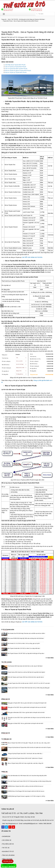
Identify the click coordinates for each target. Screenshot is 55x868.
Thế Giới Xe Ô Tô (12, 37)
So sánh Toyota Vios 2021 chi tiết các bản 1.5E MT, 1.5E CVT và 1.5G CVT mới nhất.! (29, 683)
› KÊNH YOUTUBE (7, 859)
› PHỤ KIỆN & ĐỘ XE (8, 844)
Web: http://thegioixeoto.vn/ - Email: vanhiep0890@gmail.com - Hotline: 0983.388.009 (27, 824)
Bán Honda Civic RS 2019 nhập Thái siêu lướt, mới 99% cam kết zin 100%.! (26, 633)
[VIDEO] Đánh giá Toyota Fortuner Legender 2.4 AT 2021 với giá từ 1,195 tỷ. (27, 796)
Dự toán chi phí (8, 861)
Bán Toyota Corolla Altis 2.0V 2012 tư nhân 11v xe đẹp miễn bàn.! (24, 648)
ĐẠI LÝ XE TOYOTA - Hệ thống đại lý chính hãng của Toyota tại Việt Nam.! (27, 19)
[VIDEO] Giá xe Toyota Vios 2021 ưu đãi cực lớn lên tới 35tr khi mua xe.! (26, 786)
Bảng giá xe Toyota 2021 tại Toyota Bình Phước (22, 137)
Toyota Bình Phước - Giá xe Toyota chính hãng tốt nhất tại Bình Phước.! (27, 33)
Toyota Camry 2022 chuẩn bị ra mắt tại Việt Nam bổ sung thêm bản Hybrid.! (26, 672)
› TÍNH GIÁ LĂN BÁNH (8, 855)
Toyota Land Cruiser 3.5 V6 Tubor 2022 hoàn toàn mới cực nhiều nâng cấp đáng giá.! (29, 688)
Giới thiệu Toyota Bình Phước (15, 101)
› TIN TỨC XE (5, 848)
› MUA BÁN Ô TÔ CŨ (8, 851)
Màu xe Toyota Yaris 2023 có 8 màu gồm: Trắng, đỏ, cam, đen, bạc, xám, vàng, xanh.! (29, 743)
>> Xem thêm (50, 658)
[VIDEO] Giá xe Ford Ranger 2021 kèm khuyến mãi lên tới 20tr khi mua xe (26, 791)
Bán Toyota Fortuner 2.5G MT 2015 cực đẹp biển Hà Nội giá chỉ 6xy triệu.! (26, 653)
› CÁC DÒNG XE (6, 840)
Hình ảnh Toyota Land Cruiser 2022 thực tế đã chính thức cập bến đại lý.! (26, 677)
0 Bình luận (32, 37)
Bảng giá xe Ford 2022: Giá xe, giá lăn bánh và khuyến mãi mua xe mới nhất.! (27, 707)
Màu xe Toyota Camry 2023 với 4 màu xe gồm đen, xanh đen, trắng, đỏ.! (26, 763)
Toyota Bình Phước (8, 40)
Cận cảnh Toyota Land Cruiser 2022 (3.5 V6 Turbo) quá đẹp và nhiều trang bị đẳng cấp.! (30, 781)
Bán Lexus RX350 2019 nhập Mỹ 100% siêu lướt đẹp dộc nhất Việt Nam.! (26, 638)
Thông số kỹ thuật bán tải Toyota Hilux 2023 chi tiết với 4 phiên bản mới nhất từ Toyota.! (29, 748)
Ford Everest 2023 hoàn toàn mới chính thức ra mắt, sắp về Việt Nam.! (25, 666)
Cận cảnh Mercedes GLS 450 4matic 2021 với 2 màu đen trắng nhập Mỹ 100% (27, 776)
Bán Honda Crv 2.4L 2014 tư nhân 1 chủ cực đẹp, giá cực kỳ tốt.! (24, 643)
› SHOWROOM (6, 836)
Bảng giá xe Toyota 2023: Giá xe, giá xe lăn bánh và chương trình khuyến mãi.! (27, 703)
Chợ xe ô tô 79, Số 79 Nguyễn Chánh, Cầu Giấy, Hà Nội (18, 817)
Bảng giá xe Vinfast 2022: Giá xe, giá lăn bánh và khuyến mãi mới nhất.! (26, 723)
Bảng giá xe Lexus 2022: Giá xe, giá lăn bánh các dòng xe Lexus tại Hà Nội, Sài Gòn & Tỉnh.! (29, 718)
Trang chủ (4, 19)
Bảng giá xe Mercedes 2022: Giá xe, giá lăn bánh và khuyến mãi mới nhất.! (26, 713)
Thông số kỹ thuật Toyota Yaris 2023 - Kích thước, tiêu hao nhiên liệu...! (25, 754)
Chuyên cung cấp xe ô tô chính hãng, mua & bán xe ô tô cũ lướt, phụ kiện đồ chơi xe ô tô (28, 820)
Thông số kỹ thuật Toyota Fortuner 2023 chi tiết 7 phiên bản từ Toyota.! (25, 758)
